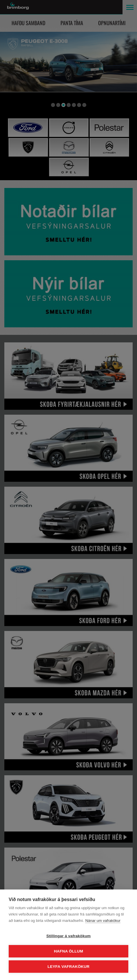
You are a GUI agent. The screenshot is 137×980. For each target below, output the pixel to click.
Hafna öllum (68, 951)
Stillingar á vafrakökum (68, 936)
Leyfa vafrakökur (68, 967)
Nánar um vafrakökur (103, 921)
